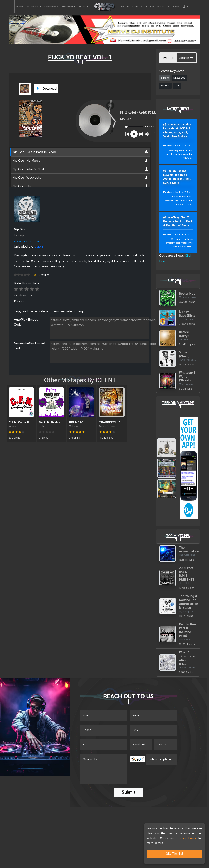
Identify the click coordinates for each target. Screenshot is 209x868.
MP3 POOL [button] (33, 7)
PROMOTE (163, 7)
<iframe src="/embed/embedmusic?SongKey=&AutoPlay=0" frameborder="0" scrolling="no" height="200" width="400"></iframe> (120, 351)
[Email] (153, 716)
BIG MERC (76, 422)
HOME (20, 7)
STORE (150, 7)
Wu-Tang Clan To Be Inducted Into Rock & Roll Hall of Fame (178, 222)
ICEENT (39, 247)
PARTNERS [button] (51, 7)
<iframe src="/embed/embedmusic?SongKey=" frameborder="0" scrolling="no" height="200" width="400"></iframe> (120, 328)
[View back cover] (27, 209)
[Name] (103, 716)
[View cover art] (25, 89)
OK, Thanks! (174, 854)
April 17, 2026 (182, 146)
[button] (186, 7)
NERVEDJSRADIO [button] (131, 7)
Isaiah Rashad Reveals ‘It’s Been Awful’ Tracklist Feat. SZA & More (177, 177)
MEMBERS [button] (68, 7)
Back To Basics (49, 422)
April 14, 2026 (182, 235)
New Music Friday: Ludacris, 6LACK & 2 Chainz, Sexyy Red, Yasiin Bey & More (177, 131)
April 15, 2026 (182, 192)
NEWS (176, 7)
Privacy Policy (186, 838)
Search (186, 58)
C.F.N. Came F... (20, 422)
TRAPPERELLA (110, 422)
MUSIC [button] (82, 7)
